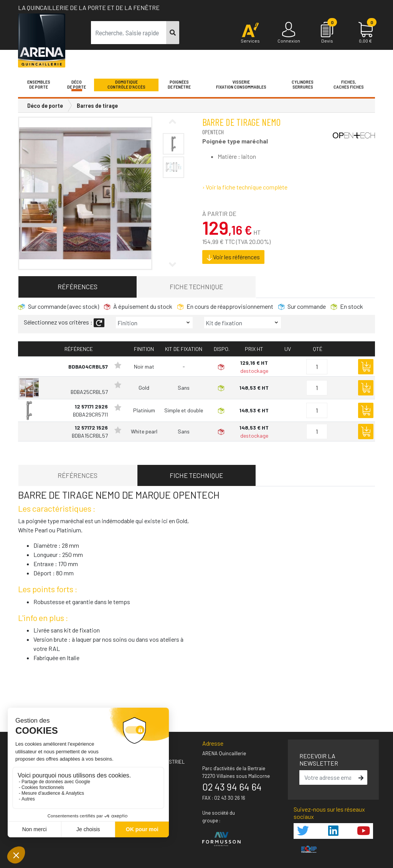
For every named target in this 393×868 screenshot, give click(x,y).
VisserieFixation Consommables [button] (241, 84)
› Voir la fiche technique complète (245, 187)
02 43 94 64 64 (232, 787)
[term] (129, 33)
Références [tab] (78, 287)
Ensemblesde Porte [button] (39, 84)
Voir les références (233, 257)
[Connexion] (289, 33)
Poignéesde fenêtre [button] (179, 84)
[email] (328, 777)
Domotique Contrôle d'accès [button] (126, 84)
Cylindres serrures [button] (303, 84)
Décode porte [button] (77, 84)
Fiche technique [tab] (196, 287)
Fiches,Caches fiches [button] (349, 84)
